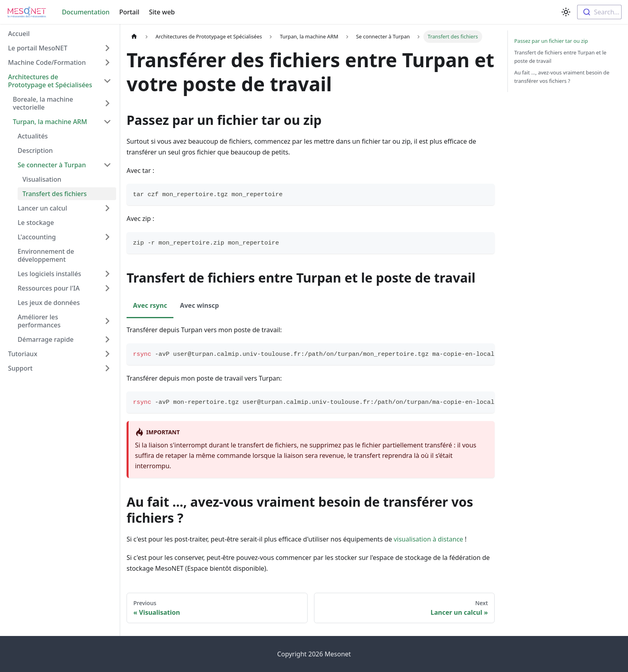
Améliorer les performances (39, 321)
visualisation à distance (428, 539)
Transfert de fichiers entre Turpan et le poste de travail (560, 57)
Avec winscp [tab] (199, 305)
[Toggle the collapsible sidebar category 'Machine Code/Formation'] (107, 62)
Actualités (33, 136)
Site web (162, 12)
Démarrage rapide (46, 339)
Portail (129, 12)
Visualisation (42, 179)
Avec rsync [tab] (150, 305)
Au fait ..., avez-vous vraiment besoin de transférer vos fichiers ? (562, 77)
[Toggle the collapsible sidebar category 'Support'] (107, 368)
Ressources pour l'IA (49, 288)
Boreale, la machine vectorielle (43, 103)
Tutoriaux (23, 354)
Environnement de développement (46, 255)
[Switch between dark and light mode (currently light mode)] (566, 12)
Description (35, 150)
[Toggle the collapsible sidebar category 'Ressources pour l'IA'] (107, 288)
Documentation (86, 12)
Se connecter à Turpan (52, 165)
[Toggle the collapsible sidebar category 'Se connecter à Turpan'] (107, 165)
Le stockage (36, 223)
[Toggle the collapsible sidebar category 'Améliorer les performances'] (107, 321)
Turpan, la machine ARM (50, 122)
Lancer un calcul (42, 208)
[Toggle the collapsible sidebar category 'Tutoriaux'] (107, 354)
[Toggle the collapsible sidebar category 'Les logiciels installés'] (107, 274)
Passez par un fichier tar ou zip (551, 41)
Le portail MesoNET (38, 48)
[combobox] (599, 12)
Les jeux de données (49, 303)
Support (20, 368)
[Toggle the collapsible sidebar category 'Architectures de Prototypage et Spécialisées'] (107, 81)
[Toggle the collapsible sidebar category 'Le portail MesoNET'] (107, 48)
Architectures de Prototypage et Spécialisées (50, 81)
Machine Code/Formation (47, 62)
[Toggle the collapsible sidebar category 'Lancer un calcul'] (107, 208)
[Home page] (134, 37)
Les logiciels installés (49, 274)
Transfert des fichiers (55, 194)
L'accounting (37, 237)
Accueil (19, 34)
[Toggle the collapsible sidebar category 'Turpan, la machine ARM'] (107, 122)
